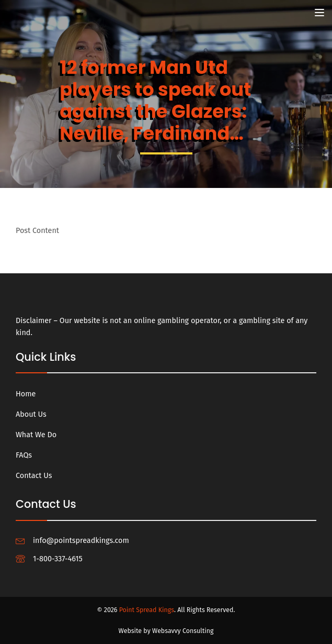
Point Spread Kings (147, 610)
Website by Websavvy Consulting (166, 631)
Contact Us (34, 476)
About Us (31, 414)
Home (26, 394)
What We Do (36, 435)
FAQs (24, 455)
